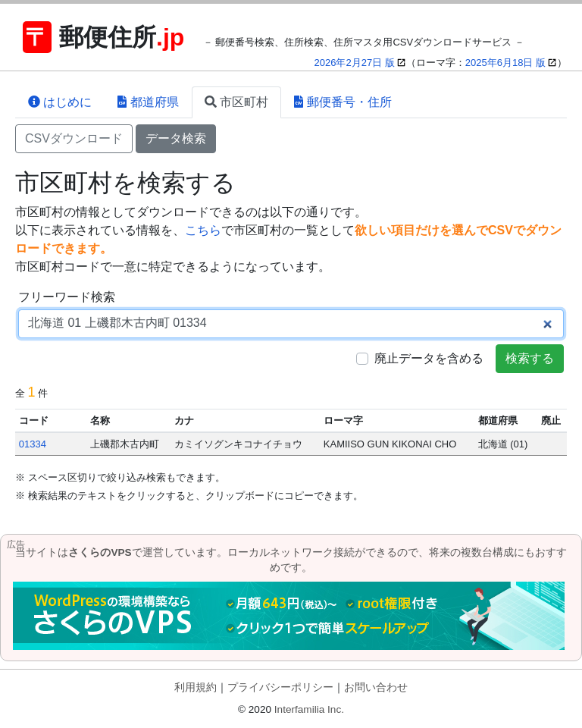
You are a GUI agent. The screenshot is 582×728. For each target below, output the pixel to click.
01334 (33, 444)
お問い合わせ (376, 687)
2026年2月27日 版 (355, 63)
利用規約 (196, 687)
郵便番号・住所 (343, 102)
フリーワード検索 (67, 297)
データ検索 (176, 138)
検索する (530, 358)
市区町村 (236, 102)
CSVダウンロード (74, 138)
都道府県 (148, 102)
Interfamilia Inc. (309, 709)
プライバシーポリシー (280, 687)
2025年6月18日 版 (505, 63)
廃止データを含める (429, 358)
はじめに (60, 102)
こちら (203, 230)
